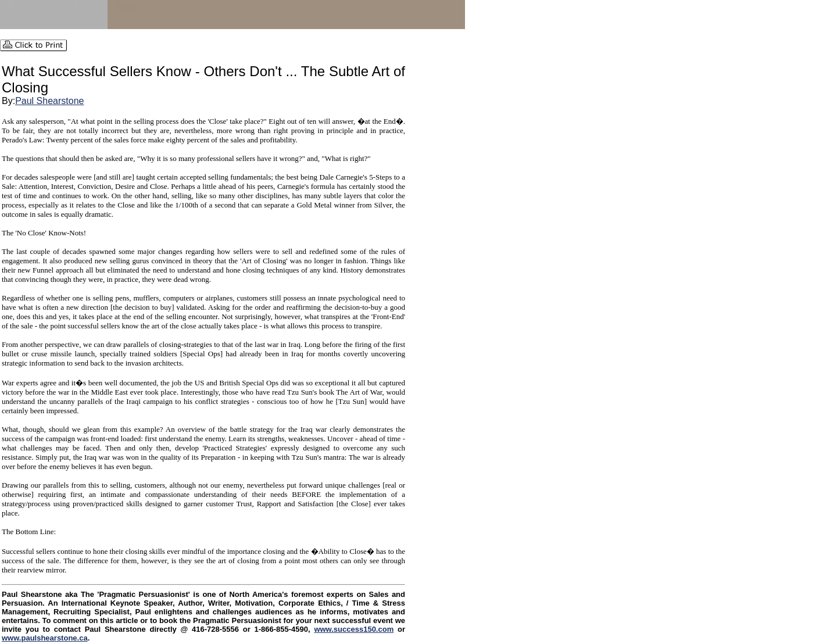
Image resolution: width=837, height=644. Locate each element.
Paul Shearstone (49, 101)
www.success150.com (354, 629)
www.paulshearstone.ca (45, 638)
